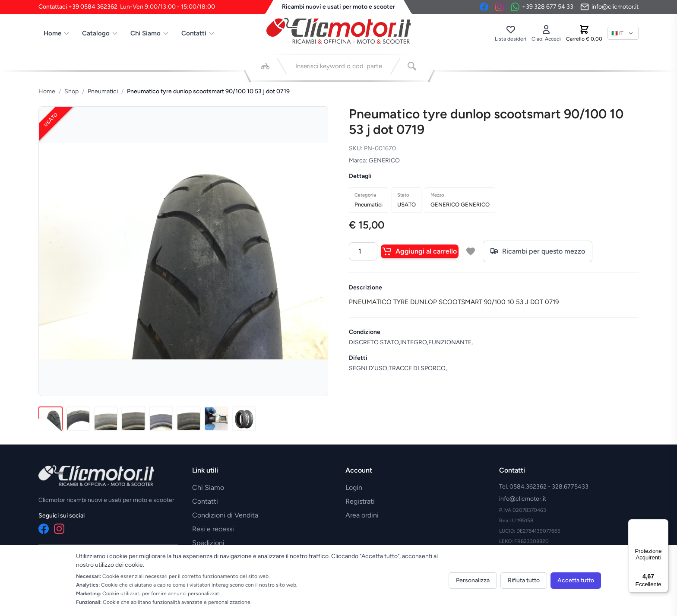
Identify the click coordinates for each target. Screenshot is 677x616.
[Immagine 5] (161, 419)
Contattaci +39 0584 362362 (127, 7)
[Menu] (663, 524)
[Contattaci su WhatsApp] (542, 7)
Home (57, 33)
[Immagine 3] (106, 419)
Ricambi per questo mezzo (538, 251)
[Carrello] (584, 33)
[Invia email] (609, 7)
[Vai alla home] (338, 31)
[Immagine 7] (216, 419)
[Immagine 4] (133, 419)
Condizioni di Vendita (225, 515)
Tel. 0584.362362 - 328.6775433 (544, 487)
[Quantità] (363, 251)
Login (354, 487)
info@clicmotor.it (523, 499)
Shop (71, 91)
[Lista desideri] (511, 33)
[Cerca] (412, 66)
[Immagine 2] (78, 419)
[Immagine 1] (51, 419)
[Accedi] (546, 33)
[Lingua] (623, 33)
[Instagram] (500, 7)
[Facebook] (484, 7)
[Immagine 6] (189, 419)
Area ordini (362, 515)
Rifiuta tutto (524, 580)
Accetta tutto (576, 580)
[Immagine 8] (244, 419)
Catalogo (100, 33)
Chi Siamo (150, 33)
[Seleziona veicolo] (265, 66)
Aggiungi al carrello (420, 251)
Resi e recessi (213, 529)
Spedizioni (208, 543)
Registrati (360, 501)
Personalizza (473, 580)
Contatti (198, 33)
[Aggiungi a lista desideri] (471, 251)
